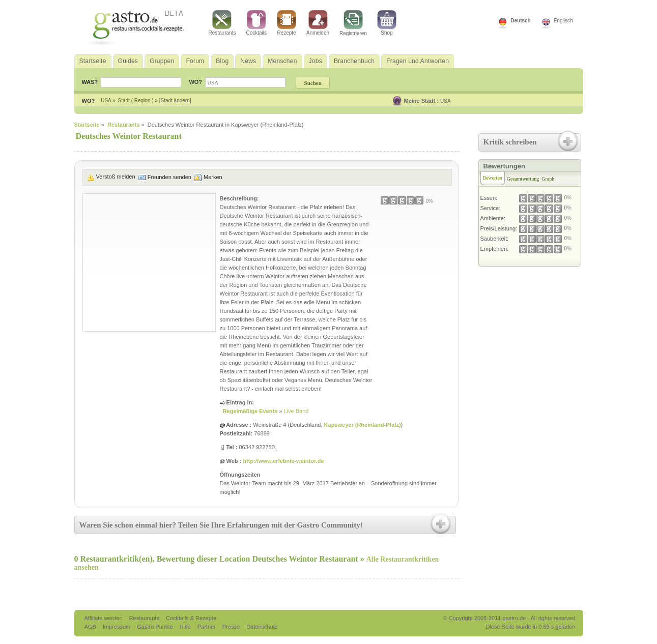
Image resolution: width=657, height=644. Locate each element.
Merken (213, 177)
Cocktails (256, 23)
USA (446, 101)
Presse (231, 627)
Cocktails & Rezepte (191, 618)
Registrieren (353, 23)
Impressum (117, 627)
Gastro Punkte (155, 627)
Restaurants (222, 23)
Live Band (296, 411)
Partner (207, 627)
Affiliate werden (104, 618)
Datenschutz (262, 627)
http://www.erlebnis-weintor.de (283, 461)
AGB (91, 627)
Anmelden (318, 23)
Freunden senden (169, 177)
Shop (387, 23)
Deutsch (520, 21)
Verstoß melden (116, 177)
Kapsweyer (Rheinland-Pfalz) (363, 425)
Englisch (563, 21)
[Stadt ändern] (175, 100)
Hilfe (186, 627)
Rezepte (287, 23)
